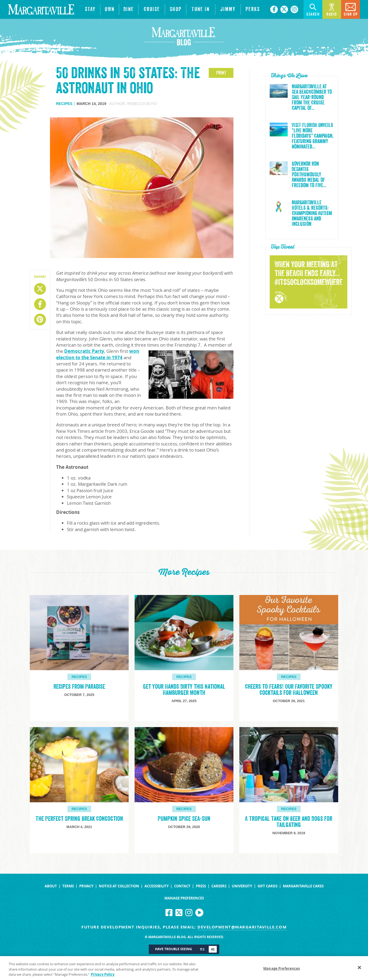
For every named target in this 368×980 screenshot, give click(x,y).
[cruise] (152, 9)
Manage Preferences (184, 898)
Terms (68, 886)
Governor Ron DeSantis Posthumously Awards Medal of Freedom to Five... (309, 175)
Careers (219, 886)
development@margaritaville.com (242, 927)
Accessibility (157, 886)
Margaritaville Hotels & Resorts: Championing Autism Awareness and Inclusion (312, 213)
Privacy (86, 886)
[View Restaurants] (129, 9)
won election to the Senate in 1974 (98, 354)
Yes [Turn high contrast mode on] (202, 949)
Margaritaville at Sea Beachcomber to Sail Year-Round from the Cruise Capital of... (312, 97)
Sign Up (351, 9)
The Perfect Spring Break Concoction (79, 819)
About (51, 886)
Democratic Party (84, 351)
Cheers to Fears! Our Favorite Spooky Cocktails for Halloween (289, 690)
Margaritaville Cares (303, 886)
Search (313, 9)
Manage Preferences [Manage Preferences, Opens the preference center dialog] (282, 970)
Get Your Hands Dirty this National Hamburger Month (184, 690)
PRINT (221, 73)
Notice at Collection (119, 886)
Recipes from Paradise (79, 687)
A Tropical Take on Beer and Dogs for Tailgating (289, 822)
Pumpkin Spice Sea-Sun (184, 819)
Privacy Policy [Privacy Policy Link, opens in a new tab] (103, 977)
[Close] (359, 969)
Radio (332, 9)
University (242, 886)
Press (201, 886)
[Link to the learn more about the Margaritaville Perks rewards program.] (253, 9)
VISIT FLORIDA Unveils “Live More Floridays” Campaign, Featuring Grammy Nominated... (313, 136)
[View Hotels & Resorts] (90, 9)
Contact (182, 886)
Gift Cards (268, 886)
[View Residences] (110, 9)
